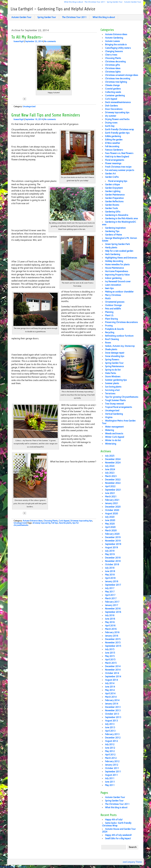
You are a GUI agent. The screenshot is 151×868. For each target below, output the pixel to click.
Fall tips (55, 523)
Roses (108, 343)
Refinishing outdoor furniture (119, 336)
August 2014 (111, 680)
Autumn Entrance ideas (33, 521)
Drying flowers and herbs (117, 119)
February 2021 (112, 500)
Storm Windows (113, 377)
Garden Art (110, 174)
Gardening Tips (112, 231)
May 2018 (110, 575)
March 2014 (111, 697)
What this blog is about (74, 2)
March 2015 (111, 663)
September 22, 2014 (34, 41)
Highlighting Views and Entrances (121, 258)
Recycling (110, 332)
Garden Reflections (114, 201)
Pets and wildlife (113, 309)
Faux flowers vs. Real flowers (119, 153)
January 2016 (112, 636)
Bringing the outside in (116, 45)
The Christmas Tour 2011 (95, 2)
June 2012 (110, 748)
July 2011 (110, 778)
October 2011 (112, 768)
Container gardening (115, 96)
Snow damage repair (115, 353)
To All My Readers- (27, 37)
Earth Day (110, 126)
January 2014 (112, 704)
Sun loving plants (113, 387)
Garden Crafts (112, 177)
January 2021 (112, 503)
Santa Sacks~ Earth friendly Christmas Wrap (117, 824)
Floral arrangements (115, 160)
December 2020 (113, 507)
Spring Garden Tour (115, 2)
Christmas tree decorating (118, 79)
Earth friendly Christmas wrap (119, 129)
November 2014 (113, 670)
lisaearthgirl (19, 41)
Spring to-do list (113, 370)
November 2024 (113, 463)
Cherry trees (111, 55)
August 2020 (111, 514)
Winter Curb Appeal (115, 437)
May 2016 (110, 622)
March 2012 (111, 758)
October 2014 (112, 673)
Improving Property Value (117, 275)
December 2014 (113, 666)
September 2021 (113, 490)
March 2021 (111, 497)
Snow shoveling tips (115, 356)
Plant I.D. (109, 315)
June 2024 (110, 469)
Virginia (109, 417)
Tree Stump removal (114, 404)
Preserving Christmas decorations (121, 322)
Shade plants (111, 349)
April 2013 (110, 731)
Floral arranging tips (118, 181)
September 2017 (113, 585)
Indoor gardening (113, 278)
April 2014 (110, 694)
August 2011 (111, 775)
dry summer (111, 116)
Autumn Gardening (114, 38)
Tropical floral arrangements (118, 407)
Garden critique (112, 185)
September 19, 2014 (34, 119)
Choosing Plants (51, 521)
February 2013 (112, 734)
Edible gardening (113, 136)
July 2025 (110, 456)
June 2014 (110, 687)
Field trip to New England (117, 157)
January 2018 (112, 581)
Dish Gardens (111, 106)
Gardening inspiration (115, 228)
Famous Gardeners (114, 150)
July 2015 (110, 649)
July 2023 (110, 473)
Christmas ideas (113, 68)
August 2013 (111, 721)
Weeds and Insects (114, 434)
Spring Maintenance (114, 366)
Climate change (112, 85)
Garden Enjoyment (114, 188)
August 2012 (111, 741)
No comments (50, 41)
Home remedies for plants (117, 265)
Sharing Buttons (8, 867)
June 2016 (110, 619)
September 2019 (113, 544)
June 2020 (110, 520)
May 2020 (110, 524)
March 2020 (111, 531)
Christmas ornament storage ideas (122, 75)
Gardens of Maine (113, 235)
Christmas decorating (115, 62)
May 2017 (110, 592)
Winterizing (111, 444)
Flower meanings (113, 163)
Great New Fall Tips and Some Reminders (46, 115)
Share (34, 99)
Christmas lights (113, 72)
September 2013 (113, 717)
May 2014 (110, 690)
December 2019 (113, 537)
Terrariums (110, 394)
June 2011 (110, 782)
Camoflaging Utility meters (118, 48)
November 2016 (113, 609)
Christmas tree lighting (116, 82)
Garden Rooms (112, 205)
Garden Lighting (113, 191)
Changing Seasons (114, 51)
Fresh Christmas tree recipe (118, 167)
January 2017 (112, 605)
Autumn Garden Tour (133, 2)
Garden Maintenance (115, 195)
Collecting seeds (113, 92)
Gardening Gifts (113, 212)
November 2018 (113, 561)
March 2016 (111, 629)
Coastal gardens (113, 89)
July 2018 (110, 568)
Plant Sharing (111, 319)
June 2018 (110, 571)
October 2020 (112, 510)
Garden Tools (111, 208)
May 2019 (110, 554)
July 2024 (110, 466)
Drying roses (111, 123)
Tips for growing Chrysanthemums (122, 397)
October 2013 (112, 714)
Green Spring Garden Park (117, 244)
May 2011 (110, 785)
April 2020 (110, 527)
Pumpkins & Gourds (114, 329)
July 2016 (110, 615)
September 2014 (113, 677)
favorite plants (65, 523)
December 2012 (113, 738)
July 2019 (110, 551)
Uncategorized (29, 107)
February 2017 (112, 602)
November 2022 (113, 483)
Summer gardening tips (116, 380)
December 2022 (113, 480)
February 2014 (112, 700)
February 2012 (112, 761)
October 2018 (112, 564)
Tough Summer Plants (115, 400)
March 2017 (111, 598)
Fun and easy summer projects (120, 170)
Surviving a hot (112, 390)
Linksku (22, 867)
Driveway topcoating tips (81, 521)
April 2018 (110, 578)
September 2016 (113, 612)
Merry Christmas (113, 295)
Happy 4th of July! (114, 820)
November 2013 (113, 710)
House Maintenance (114, 268)
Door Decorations (114, 109)
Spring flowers (112, 360)
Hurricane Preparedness (116, 271)
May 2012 (110, 751)
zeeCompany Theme (132, 862)
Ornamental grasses (115, 302)
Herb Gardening (113, 254)
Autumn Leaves (112, 41)
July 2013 (110, 724)
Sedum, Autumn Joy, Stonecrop (120, 346)
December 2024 (113, 459)
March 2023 (111, 476)
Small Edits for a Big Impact (118, 838)
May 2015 (110, 656)
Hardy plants (111, 248)
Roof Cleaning (112, 339)
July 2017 (110, 588)
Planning (109, 312)
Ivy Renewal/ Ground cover (118, 282)
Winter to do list (113, 440)
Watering (109, 430)
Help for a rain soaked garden (119, 251)
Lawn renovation (113, 285)
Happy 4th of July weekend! (118, 835)
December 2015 (113, 639)
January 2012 (112, 765)
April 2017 (110, 595)
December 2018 (113, 558)
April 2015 (110, 660)
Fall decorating (112, 146)
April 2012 (110, 755)
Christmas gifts (112, 65)
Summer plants (112, 383)
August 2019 (111, 548)
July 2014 (110, 683)
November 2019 (113, 541)
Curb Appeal (64, 521)
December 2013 (113, 707)
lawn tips (109, 288)
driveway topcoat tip (41, 523)
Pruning (109, 326)
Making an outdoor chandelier (119, 292)
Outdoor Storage (113, 305)
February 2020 (112, 534)
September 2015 (113, 646)
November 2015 (113, 643)
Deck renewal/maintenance (118, 102)
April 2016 (110, 626)
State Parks (110, 373)
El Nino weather (113, 143)
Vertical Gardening (114, 414)
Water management (114, 427)
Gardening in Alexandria (116, 215)
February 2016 (112, 632)
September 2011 (113, 772)
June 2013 (110, 727)
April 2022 (110, 486)
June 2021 (110, 493)
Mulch (108, 298)
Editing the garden (114, 140)
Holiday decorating (114, 261)
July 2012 (110, 744)
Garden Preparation (114, 198)
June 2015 (110, 653)
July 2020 (110, 517)
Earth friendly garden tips (117, 133)
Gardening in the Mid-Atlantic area (121, 218)
